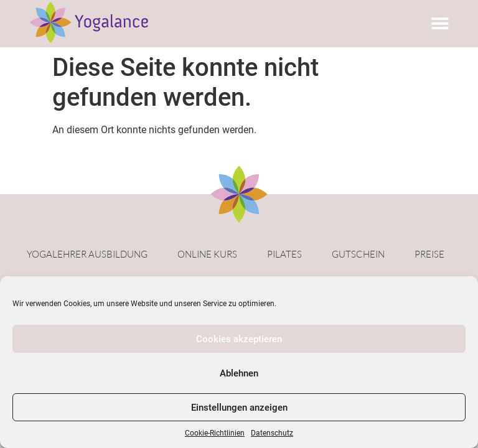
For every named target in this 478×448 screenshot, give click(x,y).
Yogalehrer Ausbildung (87, 254)
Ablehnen (239, 373)
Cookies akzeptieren (239, 339)
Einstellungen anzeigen (239, 408)
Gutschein (358, 254)
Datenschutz (272, 433)
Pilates (284, 254)
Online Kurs (207, 254)
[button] (440, 23)
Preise (429, 254)
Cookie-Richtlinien (215, 433)
